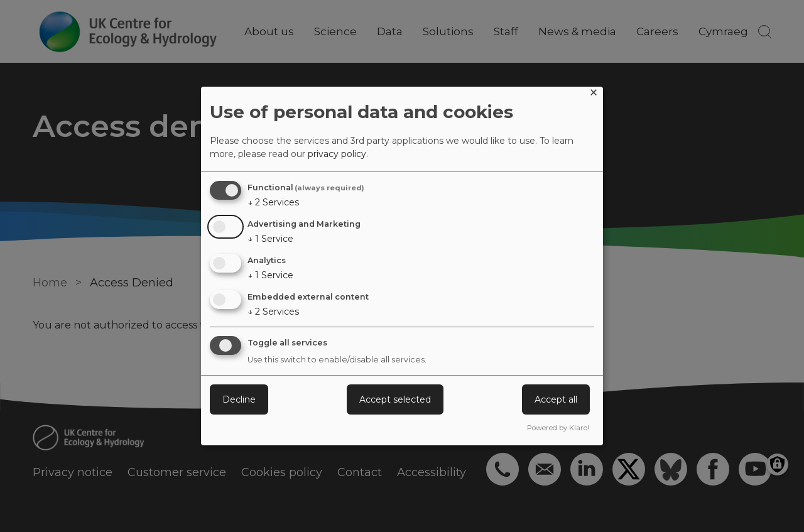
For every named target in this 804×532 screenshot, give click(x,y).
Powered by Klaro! (558, 428)
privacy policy (337, 154)
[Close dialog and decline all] (594, 95)
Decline (239, 399)
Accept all (556, 399)
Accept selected (395, 399)
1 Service (270, 239)
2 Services (273, 202)
